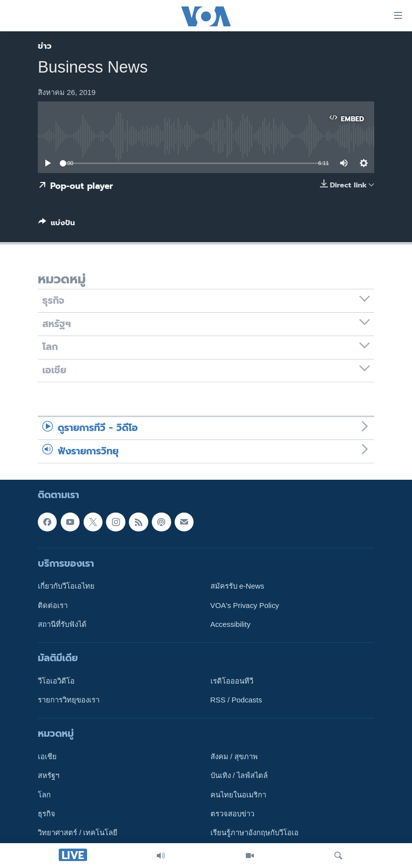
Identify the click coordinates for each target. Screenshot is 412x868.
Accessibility (231, 624)
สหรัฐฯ (49, 776)
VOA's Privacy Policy (245, 606)
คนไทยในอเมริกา (238, 795)
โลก (44, 795)
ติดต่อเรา (53, 606)
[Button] (57, 225)
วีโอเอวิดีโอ (56, 681)
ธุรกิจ (47, 814)
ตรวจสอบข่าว (232, 814)
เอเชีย (47, 757)
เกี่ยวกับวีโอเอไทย (66, 586)
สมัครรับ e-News (238, 586)
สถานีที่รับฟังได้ (62, 624)
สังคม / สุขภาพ (234, 757)
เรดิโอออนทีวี (232, 681)
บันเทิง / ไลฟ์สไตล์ (239, 776)
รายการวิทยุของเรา (69, 700)
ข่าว (45, 46)
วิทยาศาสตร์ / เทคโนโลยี (78, 833)
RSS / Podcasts (236, 700)
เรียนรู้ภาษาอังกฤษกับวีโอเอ (255, 833)
